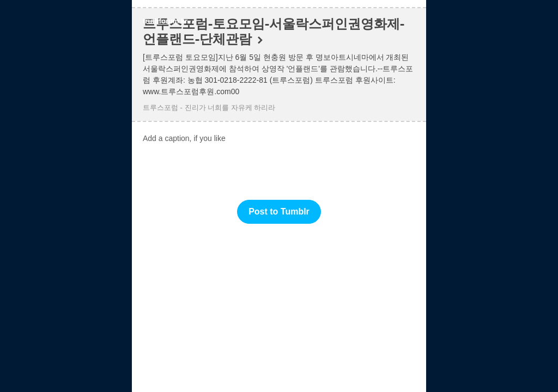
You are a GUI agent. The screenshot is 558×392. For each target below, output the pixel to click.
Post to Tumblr (279, 212)
